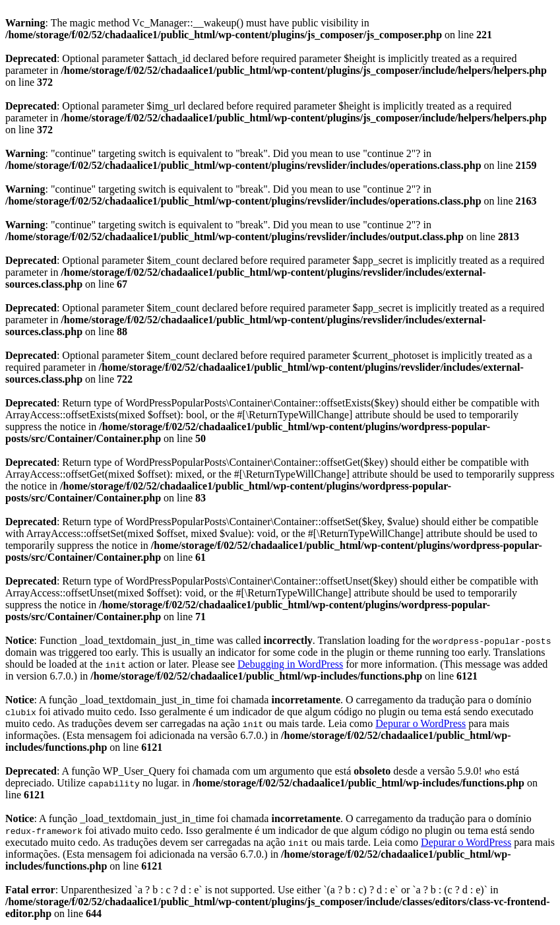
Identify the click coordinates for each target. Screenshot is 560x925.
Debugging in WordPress (290, 664)
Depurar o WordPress (420, 723)
